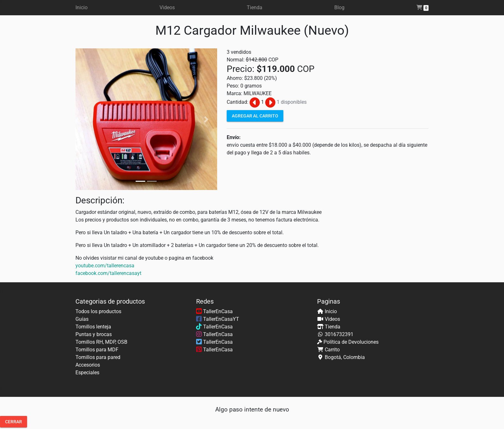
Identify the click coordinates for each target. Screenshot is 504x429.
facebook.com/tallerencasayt (108, 273)
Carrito (332, 350)
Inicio (82, 7)
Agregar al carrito (255, 116)
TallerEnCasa (214, 311)
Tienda (255, 7)
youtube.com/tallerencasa (105, 266)
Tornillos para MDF (97, 350)
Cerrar (14, 422)
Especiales (87, 373)
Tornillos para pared (98, 357)
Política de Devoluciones (351, 342)
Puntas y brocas (94, 334)
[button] (86, 119)
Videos (167, 7)
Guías (82, 319)
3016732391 (339, 334)
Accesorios (88, 365)
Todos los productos (98, 311)
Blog (339, 7)
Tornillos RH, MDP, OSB (101, 342)
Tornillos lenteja (93, 327)
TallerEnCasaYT (218, 319)
